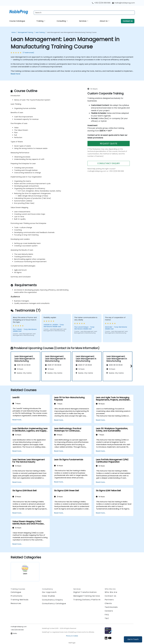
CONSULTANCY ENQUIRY (109, 163)
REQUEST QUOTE (109, 144)
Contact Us (128, 21)
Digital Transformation (85, 592)
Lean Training (40, 32)
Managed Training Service (87, 596)
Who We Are (111, 592)
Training (40, 21)
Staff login (72, 643)
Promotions (17, 596)
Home (14, 32)
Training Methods (20, 600)
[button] (131, 366)
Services (83, 21)
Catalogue (16, 592)
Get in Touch (133, 639)
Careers (109, 611)
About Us (104, 21)
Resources (16, 603)
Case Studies (49, 596)
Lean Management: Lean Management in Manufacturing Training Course (72, 32)
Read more (15, 74)
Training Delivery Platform (87, 600)
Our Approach (49, 592)
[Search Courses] (84, 13)
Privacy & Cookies (72, 636)
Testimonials (111, 607)
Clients (108, 603)
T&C (107, 618)
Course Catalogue (17, 21)
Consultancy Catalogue (54, 604)
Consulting (61, 21)
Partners (109, 600)
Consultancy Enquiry (52, 600)
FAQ (107, 615)
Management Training (26, 32)
